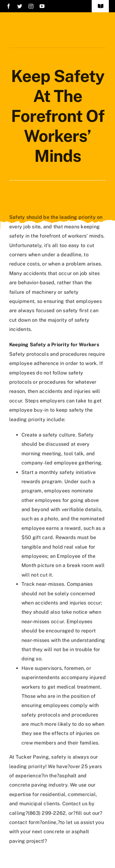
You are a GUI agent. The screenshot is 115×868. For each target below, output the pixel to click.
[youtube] (42, 6)
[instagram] (31, 6)
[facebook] (9, 6)
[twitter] (20, 6)
